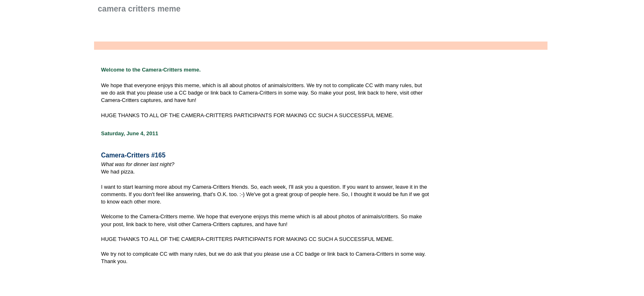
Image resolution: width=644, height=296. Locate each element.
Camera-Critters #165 (133, 155)
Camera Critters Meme (139, 9)
